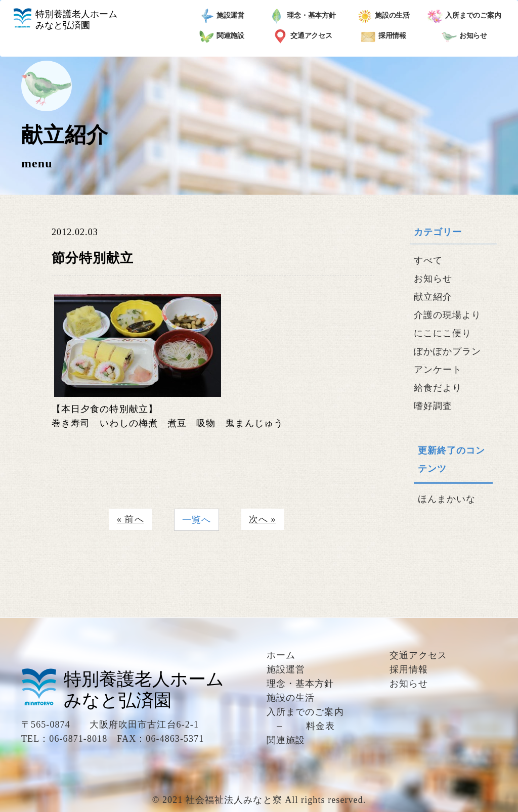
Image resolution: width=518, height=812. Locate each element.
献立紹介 (433, 297)
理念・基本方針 (303, 16)
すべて (428, 260)
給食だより (438, 388)
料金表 (320, 726)
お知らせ (465, 36)
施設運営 (222, 16)
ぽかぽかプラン (448, 351)
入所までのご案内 (464, 16)
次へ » (263, 519)
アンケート (438, 370)
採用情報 (384, 36)
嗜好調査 (433, 406)
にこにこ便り (443, 333)
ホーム (281, 655)
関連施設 (222, 36)
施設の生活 (384, 16)
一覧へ (197, 520)
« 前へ (131, 519)
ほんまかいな (447, 499)
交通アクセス (303, 36)
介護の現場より (448, 315)
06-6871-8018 (78, 739)
